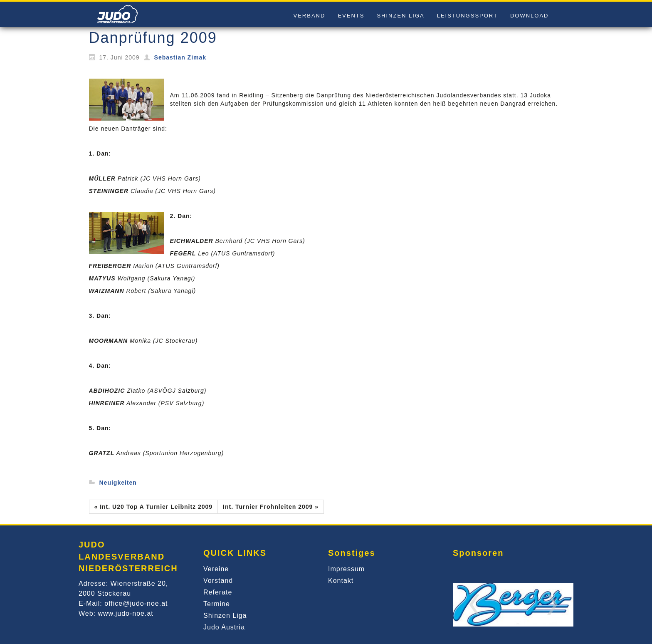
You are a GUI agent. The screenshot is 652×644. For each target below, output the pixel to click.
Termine (217, 604)
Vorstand (218, 581)
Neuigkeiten (118, 483)
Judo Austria (224, 627)
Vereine (216, 569)
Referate (218, 592)
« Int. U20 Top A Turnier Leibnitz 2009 (154, 507)
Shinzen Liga (225, 616)
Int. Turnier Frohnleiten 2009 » (271, 507)
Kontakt (341, 581)
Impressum (346, 569)
